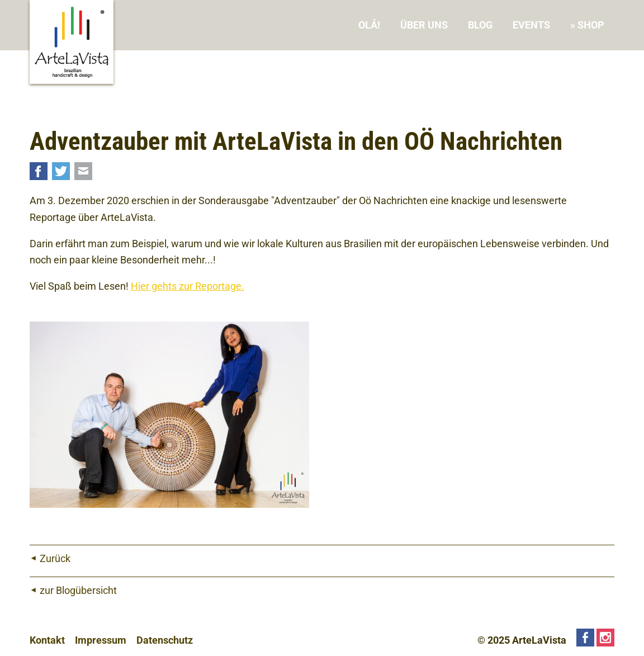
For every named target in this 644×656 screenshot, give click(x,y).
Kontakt (47, 640)
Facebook (39, 171)
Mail (83, 171)
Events (531, 25)
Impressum (101, 640)
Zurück (55, 558)
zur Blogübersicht (78, 590)
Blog (480, 25)
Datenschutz (165, 640)
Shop (591, 25)
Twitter (61, 171)
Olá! (369, 25)
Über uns (424, 25)
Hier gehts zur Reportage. (188, 286)
